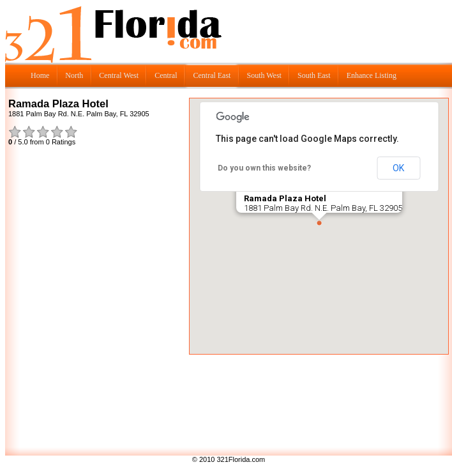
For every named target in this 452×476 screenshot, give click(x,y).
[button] (319, 223)
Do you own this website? (264, 168)
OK (398, 168)
